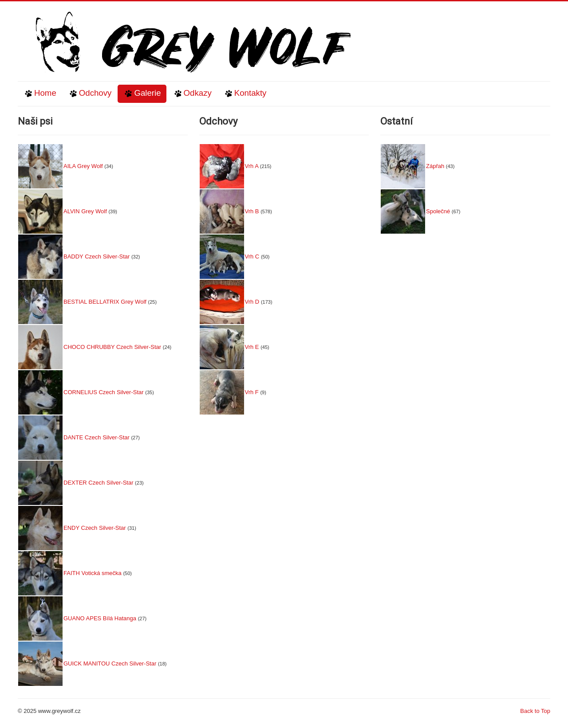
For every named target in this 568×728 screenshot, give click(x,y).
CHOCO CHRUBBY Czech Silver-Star (112, 347)
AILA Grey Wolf (83, 166)
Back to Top (535, 711)
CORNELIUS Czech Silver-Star (104, 392)
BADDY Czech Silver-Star (97, 256)
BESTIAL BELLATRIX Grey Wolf (105, 302)
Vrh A (252, 166)
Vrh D (252, 302)
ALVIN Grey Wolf (85, 211)
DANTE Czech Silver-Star (97, 437)
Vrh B (252, 211)
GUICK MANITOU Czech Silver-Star (110, 663)
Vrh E (252, 347)
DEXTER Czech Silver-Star (98, 483)
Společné (438, 211)
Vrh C (252, 256)
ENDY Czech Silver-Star (95, 528)
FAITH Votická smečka (93, 573)
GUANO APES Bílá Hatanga (100, 618)
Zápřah (435, 166)
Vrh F (252, 392)
